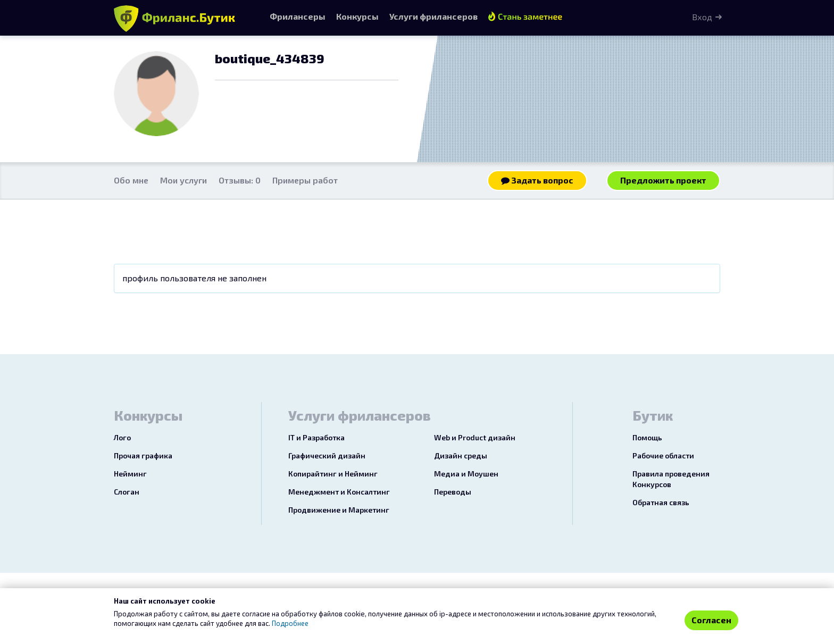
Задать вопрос (537, 180)
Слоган (127, 492)
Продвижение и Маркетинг (339, 510)
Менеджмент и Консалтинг (339, 492)
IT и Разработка (316, 437)
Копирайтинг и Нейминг (333, 474)
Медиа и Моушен (466, 474)
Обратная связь (661, 502)
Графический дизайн (327, 455)
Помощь (647, 437)
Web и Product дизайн (475, 437)
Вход (702, 17)
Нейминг (130, 474)
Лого (122, 437)
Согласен (711, 620)
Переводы (453, 492)
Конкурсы (357, 16)
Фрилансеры (298, 16)
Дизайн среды (461, 455)
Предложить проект (663, 180)
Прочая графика (143, 455)
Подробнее (290, 623)
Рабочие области (663, 455)
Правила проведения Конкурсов (671, 479)
